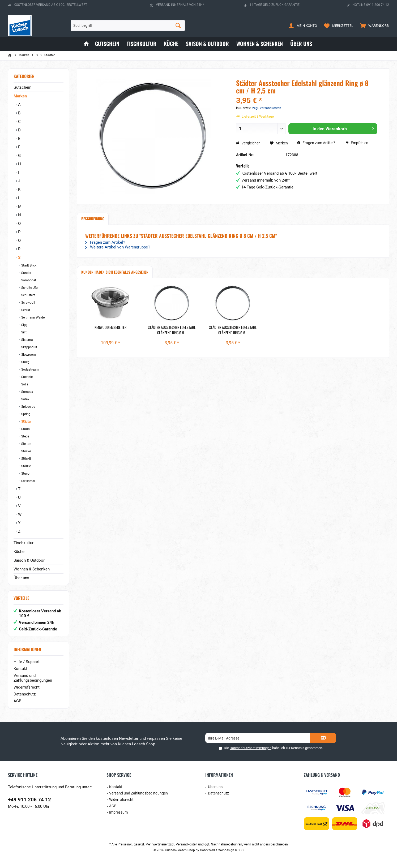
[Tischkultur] (142, 44)
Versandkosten (187, 844)
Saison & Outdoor (29, 560)
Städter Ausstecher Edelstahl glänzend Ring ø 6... (233, 330)
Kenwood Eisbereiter (110, 327)
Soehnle (27, 377)
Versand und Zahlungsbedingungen (33, 678)
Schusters (28, 295)
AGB (17, 701)
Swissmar (28, 481)
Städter (26, 422)
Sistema (27, 340)
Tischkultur (24, 543)
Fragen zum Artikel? (316, 143)
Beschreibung (93, 219)
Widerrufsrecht (27, 687)
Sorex (25, 399)
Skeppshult (29, 347)
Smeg (25, 362)
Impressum (118, 812)
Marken (20, 96)
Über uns (21, 578)
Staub (25, 429)
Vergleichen (248, 143)
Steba (25, 436)
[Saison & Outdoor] (207, 44)
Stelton (26, 444)
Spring (25, 414)
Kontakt (20, 669)
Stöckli (26, 459)
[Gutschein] (107, 44)
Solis (24, 384)
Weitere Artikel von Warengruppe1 (118, 247)
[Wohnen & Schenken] (260, 44)
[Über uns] (301, 44)
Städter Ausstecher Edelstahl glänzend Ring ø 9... (172, 330)
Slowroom (28, 355)
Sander (26, 273)
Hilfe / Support (27, 662)
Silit (24, 332)
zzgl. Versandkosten (267, 108)
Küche (19, 552)
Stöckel (26, 451)
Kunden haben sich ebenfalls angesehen (115, 272)
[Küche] (171, 44)
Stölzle (26, 466)
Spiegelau (28, 407)
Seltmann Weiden (33, 317)
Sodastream (30, 369)
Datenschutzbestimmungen (251, 748)
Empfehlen (357, 143)
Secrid (25, 310)
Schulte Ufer (29, 288)
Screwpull (28, 303)
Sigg (24, 325)
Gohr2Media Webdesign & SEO (222, 850)
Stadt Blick (28, 265)
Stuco (25, 474)
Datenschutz (25, 694)
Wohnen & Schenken (32, 569)
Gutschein (22, 87)
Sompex (27, 392)
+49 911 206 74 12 (29, 800)
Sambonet (28, 280)
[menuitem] (373, 25)
